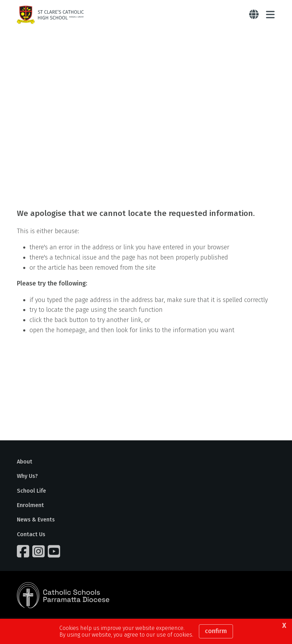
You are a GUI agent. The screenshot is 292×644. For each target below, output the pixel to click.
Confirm (216, 631)
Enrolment (30, 505)
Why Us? (27, 476)
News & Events (36, 520)
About (25, 462)
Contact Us (31, 534)
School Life (31, 491)
